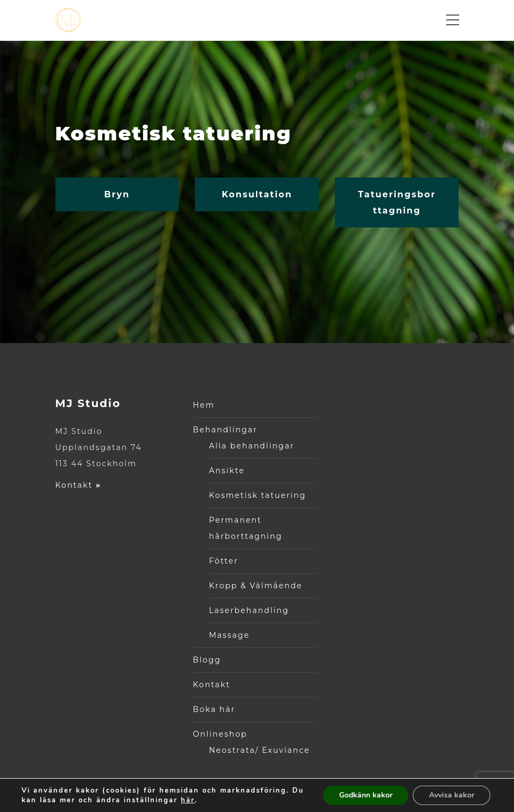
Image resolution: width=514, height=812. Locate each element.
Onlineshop (220, 734)
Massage (229, 635)
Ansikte (227, 471)
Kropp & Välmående (256, 586)
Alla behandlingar (252, 446)
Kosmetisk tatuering (257, 495)
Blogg (207, 660)
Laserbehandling (249, 610)
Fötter (223, 561)
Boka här (214, 709)
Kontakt (79, 485)
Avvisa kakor (452, 795)
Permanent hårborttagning (245, 528)
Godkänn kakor (366, 795)
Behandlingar (225, 430)
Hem (204, 405)
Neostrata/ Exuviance (259, 750)
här (188, 800)
